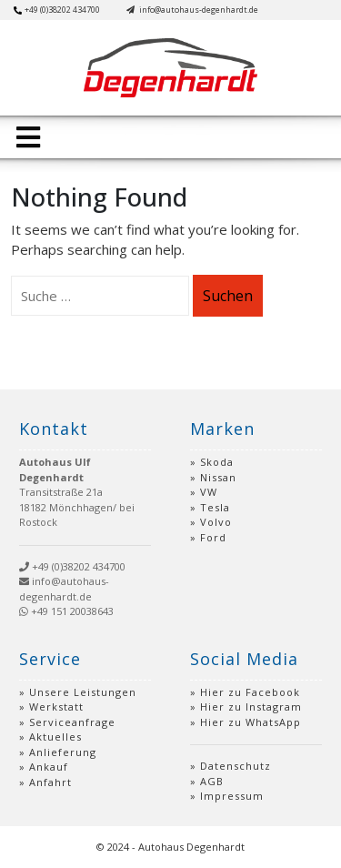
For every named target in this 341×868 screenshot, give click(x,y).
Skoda (217, 462)
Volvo (216, 522)
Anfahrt (50, 782)
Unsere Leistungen (83, 692)
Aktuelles (55, 737)
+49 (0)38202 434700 (57, 10)
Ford (213, 537)
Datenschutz (236, 766)
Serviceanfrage (72, 722)
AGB (212, 781)
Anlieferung (63, 752)
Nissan (218, 477)
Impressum (232, 796)
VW (209, 492)
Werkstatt (56, 707)
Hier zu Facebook (250, 692)
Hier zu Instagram (251, 707)
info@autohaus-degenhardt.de (192, 10)
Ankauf (49, 767)
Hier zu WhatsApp (251, 722)
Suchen (228, 296)
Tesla (215, 507)
